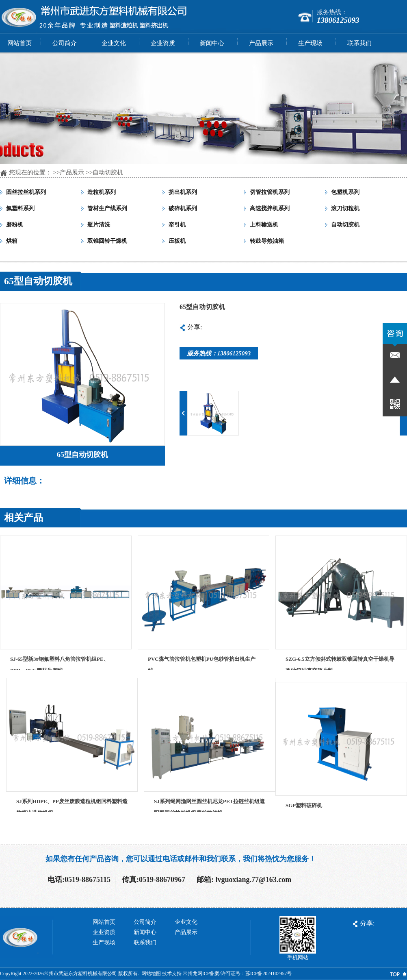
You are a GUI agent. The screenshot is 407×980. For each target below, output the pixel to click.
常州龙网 (193, 973)
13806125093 (338, 20)
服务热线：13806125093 (219, 353)
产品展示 (72, 172)
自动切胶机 (108, 172)
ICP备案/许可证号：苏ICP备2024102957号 (247, 973)
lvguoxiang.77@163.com (254, 880)
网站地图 (151, 973)
